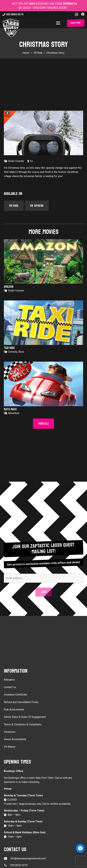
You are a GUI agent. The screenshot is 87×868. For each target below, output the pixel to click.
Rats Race (10, 409)
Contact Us (10, 687)
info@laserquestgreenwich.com (28, 858)
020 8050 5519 (19, 865)
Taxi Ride (9, 348)
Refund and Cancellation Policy (21, 702)
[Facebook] (83, 14)
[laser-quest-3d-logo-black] (11, 28)
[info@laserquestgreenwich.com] (7, 858)
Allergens (9, 680)
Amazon (9, 287)
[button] (59, 23)
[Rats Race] (43, 384)
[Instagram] (76, 14)
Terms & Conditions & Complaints (23, 724)
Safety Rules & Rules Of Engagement (25, 717)
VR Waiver (10, 747)
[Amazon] (43, 261)
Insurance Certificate (15, 695)
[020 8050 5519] (7, 865)
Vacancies (10, 732)
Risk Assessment (14, 710)
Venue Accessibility (15, 739)
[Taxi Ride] (43, 323)
